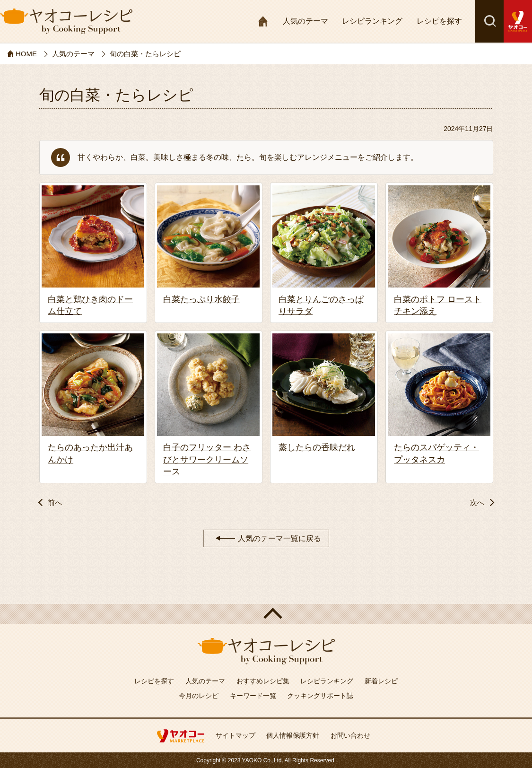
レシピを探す (439, 21)
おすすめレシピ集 (263, 681)
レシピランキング (372, 21)
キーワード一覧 (253, 696)
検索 (489, 21)
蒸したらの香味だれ (317, 447)
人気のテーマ (305, 21)
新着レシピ (381, 681)
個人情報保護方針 (293, 735)
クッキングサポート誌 (320, 696)
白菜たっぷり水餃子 (201, 299)
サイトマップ (235, 735)
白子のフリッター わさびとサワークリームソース (207, 459)
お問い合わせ (350, 735)
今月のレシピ (199, 696)
